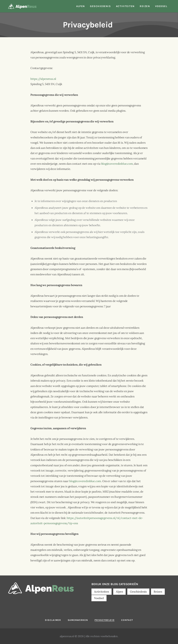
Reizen (158, 592)
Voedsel (99, 598)
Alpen (119, 592)
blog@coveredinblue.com (117, 164)
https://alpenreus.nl (43, 79)
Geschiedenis (138, 592)
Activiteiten (102, 592)
